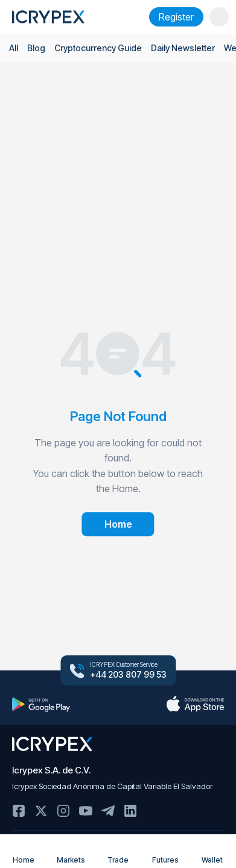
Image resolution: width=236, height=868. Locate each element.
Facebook (19, 811)
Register (176, 17)
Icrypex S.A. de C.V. (51, 770)
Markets (71, 852)
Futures (165, 852)
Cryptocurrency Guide (98, 48)
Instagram (63, 811)
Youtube (86, 811)
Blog (36, 48)
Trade (118, 852)
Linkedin (130, 811)
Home (24, 852)
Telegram (108, 811)
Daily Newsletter (183, 48)
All (14, 48)
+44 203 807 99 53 (128, 675)
